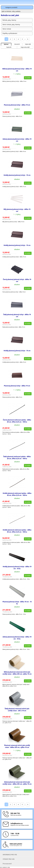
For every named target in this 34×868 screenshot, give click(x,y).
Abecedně (17, 44)
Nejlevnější (28, 44)
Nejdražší (9, 47)
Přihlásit (23, 2)
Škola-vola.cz (9, 2)
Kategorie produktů (11, 7)
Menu (2, 3)
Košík (32, 2)
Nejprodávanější (25, 47)
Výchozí (6, 44)
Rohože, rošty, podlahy (14, 11)
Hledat (28, 2)
